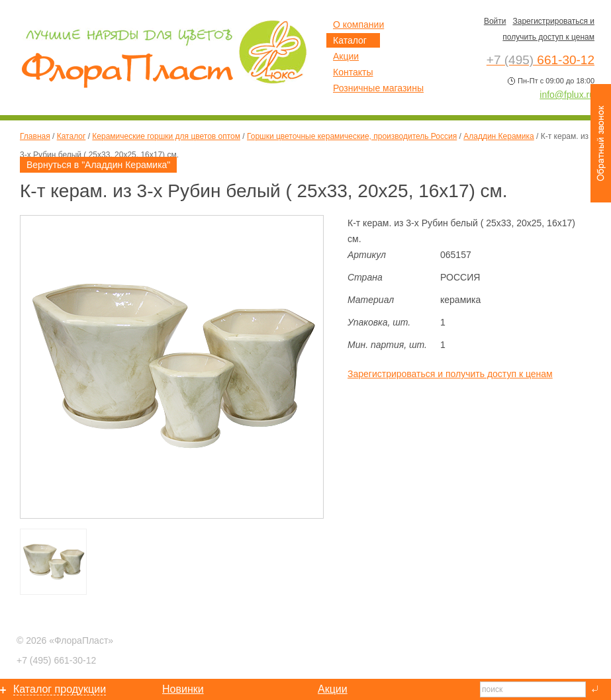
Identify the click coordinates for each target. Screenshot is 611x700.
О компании (358, 24)
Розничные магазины (378, 88)
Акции (346, 56)
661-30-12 (56, 660)
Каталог (71, 136)
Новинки (183, 689)
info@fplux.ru (567, 95)
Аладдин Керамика (499, 136)
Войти (495, 21)
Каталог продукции (60, 689)
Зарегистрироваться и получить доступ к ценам (450, 374)
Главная (35, 136)
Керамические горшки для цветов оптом (166, 136)
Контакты (353, 72)
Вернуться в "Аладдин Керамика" (98, 165)
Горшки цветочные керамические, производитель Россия (352, 136)
